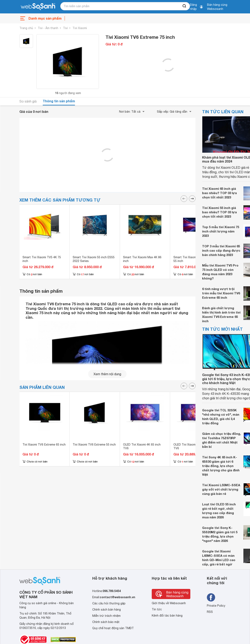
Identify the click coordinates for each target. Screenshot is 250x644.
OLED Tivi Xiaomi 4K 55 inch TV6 (192, 446)
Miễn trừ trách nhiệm (106, 616)
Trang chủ (26, 28)
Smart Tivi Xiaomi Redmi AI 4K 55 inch (194, 259)
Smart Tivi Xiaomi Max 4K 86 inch (142, 259)
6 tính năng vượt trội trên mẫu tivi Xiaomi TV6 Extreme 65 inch (221, 293)
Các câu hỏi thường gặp (109, 603)
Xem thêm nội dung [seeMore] (107, 374)
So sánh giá (28, 101)
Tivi (65, 28)
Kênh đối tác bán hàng (167, 616)
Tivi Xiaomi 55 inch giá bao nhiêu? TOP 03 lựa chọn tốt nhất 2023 (219, 212)
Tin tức (157, 609)
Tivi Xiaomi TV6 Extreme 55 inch (94, 445)
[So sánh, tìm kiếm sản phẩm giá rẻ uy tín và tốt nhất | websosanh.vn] (38, 7)
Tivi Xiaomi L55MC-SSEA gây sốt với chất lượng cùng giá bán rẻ (221, 489)
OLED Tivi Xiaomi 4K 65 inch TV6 (142, 446)
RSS (210, 612)
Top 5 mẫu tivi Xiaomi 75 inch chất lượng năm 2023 (221, 231)
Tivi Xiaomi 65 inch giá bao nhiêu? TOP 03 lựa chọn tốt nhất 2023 (219, 193)
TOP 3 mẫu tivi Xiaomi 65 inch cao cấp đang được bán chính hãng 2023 (221, 250)
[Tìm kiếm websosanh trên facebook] (211, 597)
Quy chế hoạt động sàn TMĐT (113, 628)
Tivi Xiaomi (80, 28)
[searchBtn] (185, 6)
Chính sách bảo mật (106, 622)
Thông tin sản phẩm (59, 101)
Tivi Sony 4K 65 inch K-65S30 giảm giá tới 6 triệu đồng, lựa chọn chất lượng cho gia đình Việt (221, 466)
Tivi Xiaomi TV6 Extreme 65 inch (44, 445)
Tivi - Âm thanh (48, 28)
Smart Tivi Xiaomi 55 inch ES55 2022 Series (94, 259)
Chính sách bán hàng (107, 610)
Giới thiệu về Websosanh (169, 603)
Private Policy (216, 606)
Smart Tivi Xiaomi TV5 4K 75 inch (42, 259)
